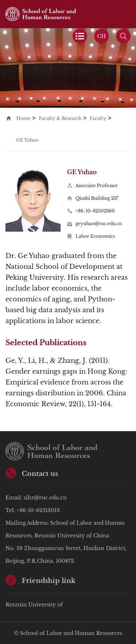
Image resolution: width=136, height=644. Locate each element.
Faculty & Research (60, 118)
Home (23, 118)
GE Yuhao (27, 140)
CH (102, 36)
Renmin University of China (34, 606)
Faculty (98, 118)
